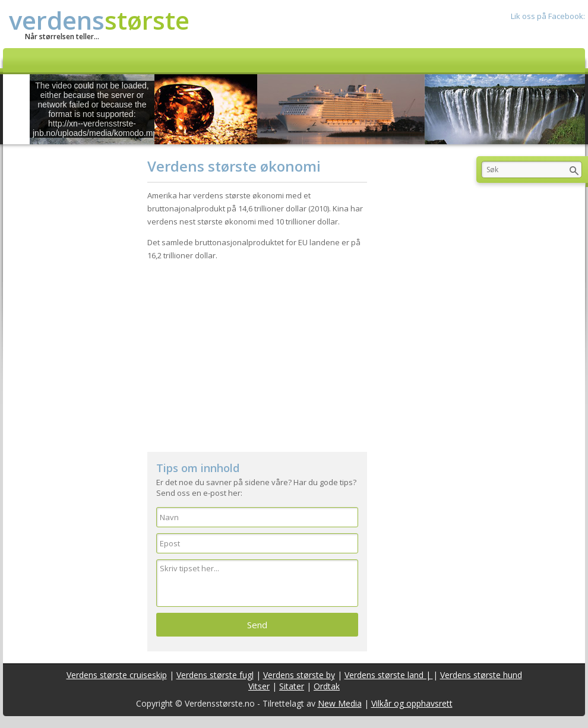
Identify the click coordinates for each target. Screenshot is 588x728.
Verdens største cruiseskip (117, 675)
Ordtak (327, 686)
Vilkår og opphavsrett (412, 703)
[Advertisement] (257, 351)
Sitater (292, 686)
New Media (340, 703)
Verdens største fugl (215, 675)
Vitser (259, 686)
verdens (99, 20)
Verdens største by (299, 675)
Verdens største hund (481, 675)
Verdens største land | (389, 675)
